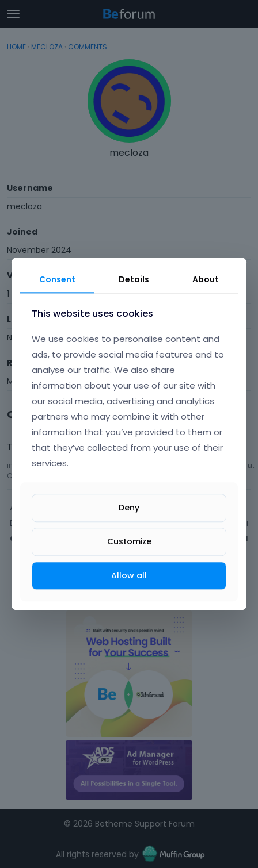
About (206, 279)
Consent (57, 279)
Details (134, 279)
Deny (129, 508)
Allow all (129, 575)
